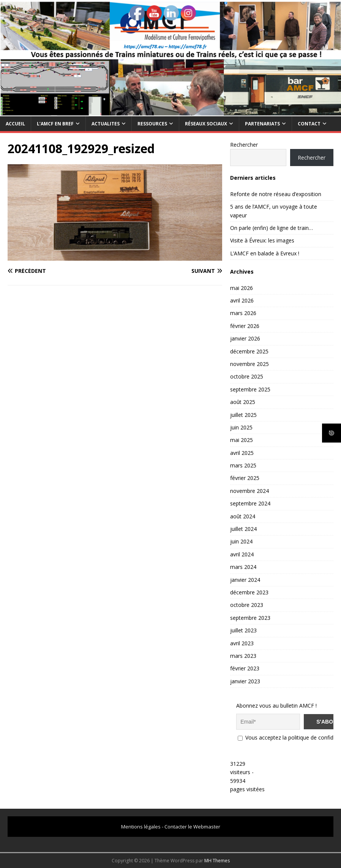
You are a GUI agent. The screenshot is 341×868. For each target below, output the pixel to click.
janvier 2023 (245, 681)
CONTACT (309, 124)
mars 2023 (243, 656)
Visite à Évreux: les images (262, 240)
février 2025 (245, 478)
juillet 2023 (243, 630)
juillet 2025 (243, 415)
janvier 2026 (245, 338)
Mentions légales (141, 827)
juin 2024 (241, 541)
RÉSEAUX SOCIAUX (206, 124)
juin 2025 (241, 427)
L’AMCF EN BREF (55, 124)
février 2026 (245, 326)
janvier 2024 (245, 580)
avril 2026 (242, 300)
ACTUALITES (106, 124)
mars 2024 (243, 567)
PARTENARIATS (262, 124)
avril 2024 (242, 554)
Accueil (15, 124)
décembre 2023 (249, 592)
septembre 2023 (250, 618)
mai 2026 (242, 288)
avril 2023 (242, 643)
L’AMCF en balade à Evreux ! (265, 253)
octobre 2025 (247, 376)
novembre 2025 (249, 364)
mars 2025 (243, 465)
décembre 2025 (249, 351)
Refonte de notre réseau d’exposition (276, 194)
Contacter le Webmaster (192, 827)
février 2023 (245, 668)
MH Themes (217, 861)
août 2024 (243, 516)
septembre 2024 (250, 503)
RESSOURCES (152, 124)
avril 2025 (242, 453)
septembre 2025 (250, 389)
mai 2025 (242, 440)
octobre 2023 (247, 605)
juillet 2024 (243, 529)
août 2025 (243, 402)
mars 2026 (243, 313)
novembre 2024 (249, 491)
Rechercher (244, 145)
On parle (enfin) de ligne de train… (272, 228)
